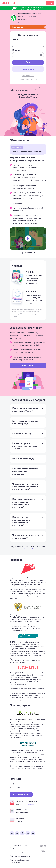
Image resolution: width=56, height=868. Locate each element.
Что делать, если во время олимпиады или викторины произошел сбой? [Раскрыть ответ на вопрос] (26, 487)
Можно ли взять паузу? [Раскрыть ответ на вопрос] (24, 459)
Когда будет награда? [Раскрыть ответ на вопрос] (23, 433)
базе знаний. (29, 549)
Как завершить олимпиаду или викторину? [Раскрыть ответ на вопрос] (26, 422)
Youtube (28, 833)
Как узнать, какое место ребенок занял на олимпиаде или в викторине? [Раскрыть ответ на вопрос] (26, 503)
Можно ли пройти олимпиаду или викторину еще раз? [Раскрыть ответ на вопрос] (26, 446)
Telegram (17, 833)
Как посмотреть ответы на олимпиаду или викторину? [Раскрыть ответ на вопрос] (26, 471)
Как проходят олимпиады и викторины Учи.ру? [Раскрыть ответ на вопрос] (26, 410)
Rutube (33, 833)
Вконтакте (12, 833)
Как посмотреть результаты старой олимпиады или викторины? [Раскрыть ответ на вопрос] (26, 521)
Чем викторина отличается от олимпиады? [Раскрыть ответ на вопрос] (26, 537)
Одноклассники (22, 833)
